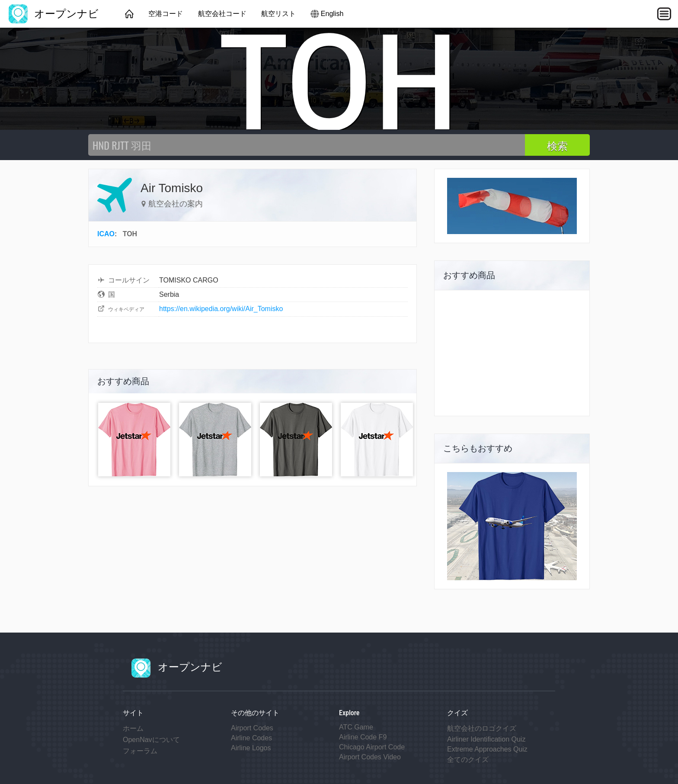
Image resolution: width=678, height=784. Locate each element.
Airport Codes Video (370, 757)
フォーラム (140, 751)
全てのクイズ (468, 760)
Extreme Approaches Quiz (487, 749)
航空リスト (278, 14)
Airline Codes (251, 738)
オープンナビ (54, 14)
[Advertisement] (512, 353)
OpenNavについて (151, 740)
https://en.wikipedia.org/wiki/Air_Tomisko (221, 309)
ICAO (106, 234)
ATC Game (356, 727)
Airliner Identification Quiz (486, 739)
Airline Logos (251, 748)
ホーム (133, 728)
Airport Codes (252, 728)
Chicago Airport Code (372, 747)
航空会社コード (222, 14)
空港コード (166, 14)
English (332, 14)
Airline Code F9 (363, 737)
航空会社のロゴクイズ (482, 728)
